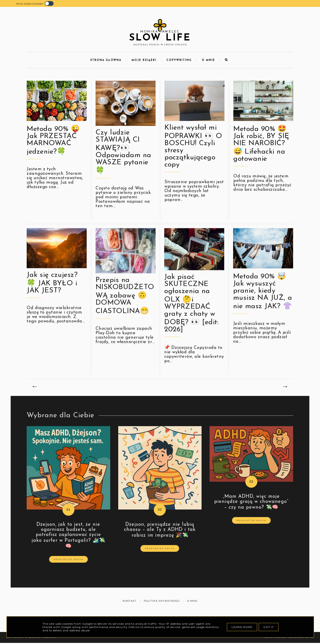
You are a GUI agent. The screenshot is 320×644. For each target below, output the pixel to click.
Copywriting (179, 60)
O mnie (208, 60)
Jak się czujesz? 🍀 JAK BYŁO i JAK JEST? (52, 298)
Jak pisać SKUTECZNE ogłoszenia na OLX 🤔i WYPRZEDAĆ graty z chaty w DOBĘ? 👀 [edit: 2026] (191, 319)
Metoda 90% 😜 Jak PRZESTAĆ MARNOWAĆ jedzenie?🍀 (53, 140)
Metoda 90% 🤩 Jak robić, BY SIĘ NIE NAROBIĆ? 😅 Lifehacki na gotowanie (261, 144)
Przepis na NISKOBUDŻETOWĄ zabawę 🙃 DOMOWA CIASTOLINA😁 (125, 311)
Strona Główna (106, 60)
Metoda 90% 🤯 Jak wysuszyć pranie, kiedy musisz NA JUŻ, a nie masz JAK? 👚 (263, 307)
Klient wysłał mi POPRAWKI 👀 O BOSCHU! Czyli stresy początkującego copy (193, 146)
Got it (269, 627)
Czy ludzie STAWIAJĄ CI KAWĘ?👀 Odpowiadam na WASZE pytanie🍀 (123, 152)
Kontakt (130, 601)
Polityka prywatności (162, 601)
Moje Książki (144, 60)
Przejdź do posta (68, 559)
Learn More (242, 627)
